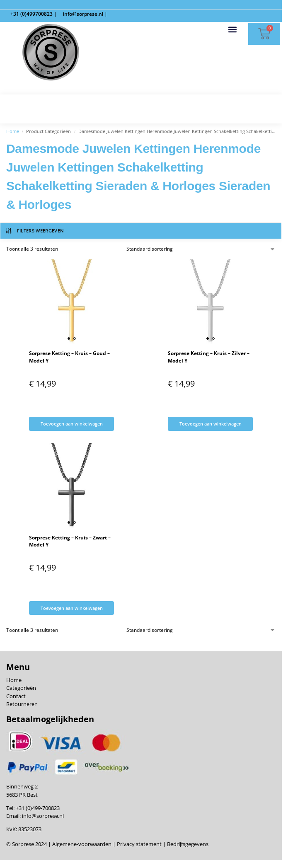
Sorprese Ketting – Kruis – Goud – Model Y (69, 357)
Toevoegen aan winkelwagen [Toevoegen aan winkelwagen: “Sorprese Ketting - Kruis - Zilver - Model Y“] (211, 424)
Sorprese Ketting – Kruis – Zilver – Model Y (209, 357)
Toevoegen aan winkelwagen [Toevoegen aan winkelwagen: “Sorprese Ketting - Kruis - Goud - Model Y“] (72, 424)
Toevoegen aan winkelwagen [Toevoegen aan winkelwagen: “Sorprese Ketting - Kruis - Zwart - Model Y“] (72, 608)
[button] (233, 29)
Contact (16, 696)
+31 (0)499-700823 (38, 808)
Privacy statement (139, 844)
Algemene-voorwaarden (82, 844)
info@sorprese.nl (43, 816)
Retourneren (22, 704)
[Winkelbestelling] (201, 249)
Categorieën (21, 688)
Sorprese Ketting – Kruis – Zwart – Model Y (70, 541)
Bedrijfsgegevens (187, 844)
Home (13, 131)
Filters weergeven (35, 231)
